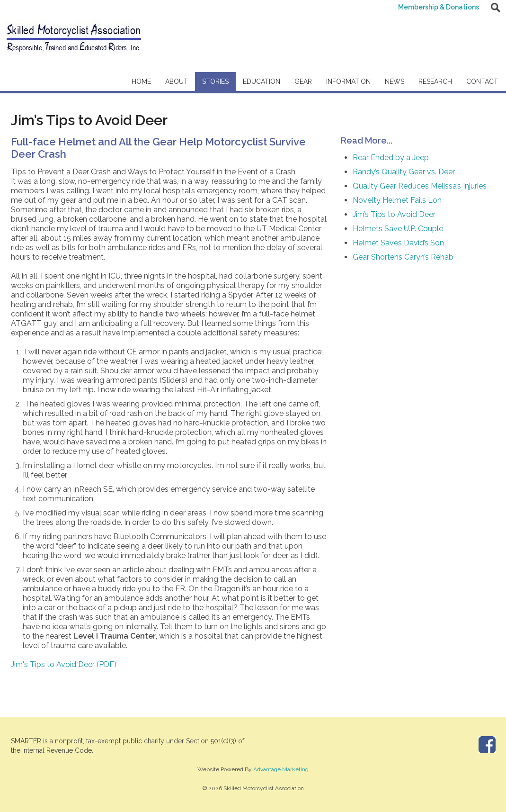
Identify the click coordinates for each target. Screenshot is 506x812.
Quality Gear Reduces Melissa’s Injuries (420, 186)
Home (141, 81)
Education (262, 81)
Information (348, 81)
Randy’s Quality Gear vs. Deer (404, 172)
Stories (215, 81)
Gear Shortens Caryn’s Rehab (403, 257)
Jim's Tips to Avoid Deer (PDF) (64, 664)
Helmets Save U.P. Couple (398, 229)
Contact (482, 81)
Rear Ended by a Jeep (391, 158)
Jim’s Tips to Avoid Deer (394, 214)
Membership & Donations (439, 7)
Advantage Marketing (281, 769)
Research (435, 81)
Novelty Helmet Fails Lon (397, 200)
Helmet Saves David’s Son (398, 243)
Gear (303, 81)
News (395, 81)
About (177, 81)
